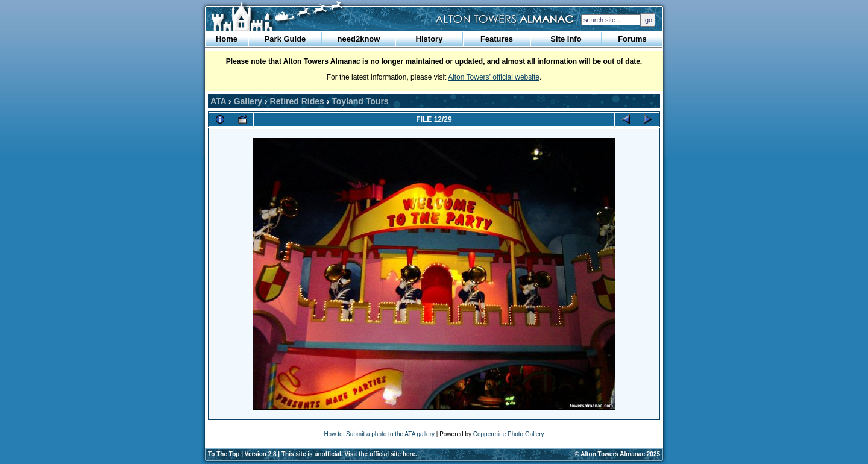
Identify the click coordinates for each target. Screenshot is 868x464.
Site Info (566, 39)
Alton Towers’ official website (494, 77)
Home (227, 39)
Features (497, 39)
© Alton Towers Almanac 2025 (618, 454)
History (429, 39)
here (409, 454)
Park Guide (285, 39)
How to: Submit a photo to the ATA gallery (379, 434)
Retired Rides (297, 101)
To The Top (224, 454)
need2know (359, 39)
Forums (632, 39)
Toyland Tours (360, 101)
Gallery (248, 101)
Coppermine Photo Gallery (509, 434)
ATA (218, 101)
